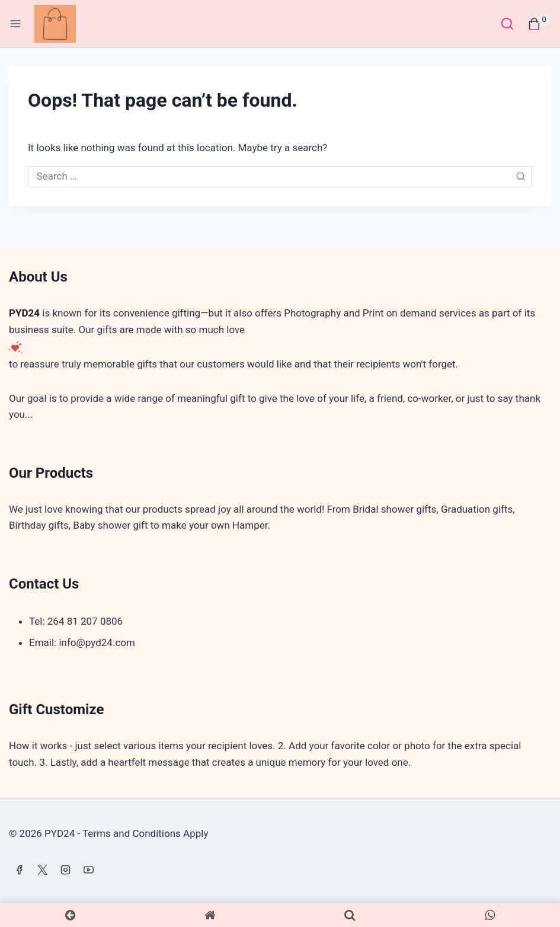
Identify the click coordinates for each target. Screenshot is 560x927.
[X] (42, 870)
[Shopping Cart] (539, 24)
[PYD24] (60, 24)
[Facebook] (19, 870)
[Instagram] (65, 870)
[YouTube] (88, 870)
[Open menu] (16, 24)
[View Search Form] (507, 24)
